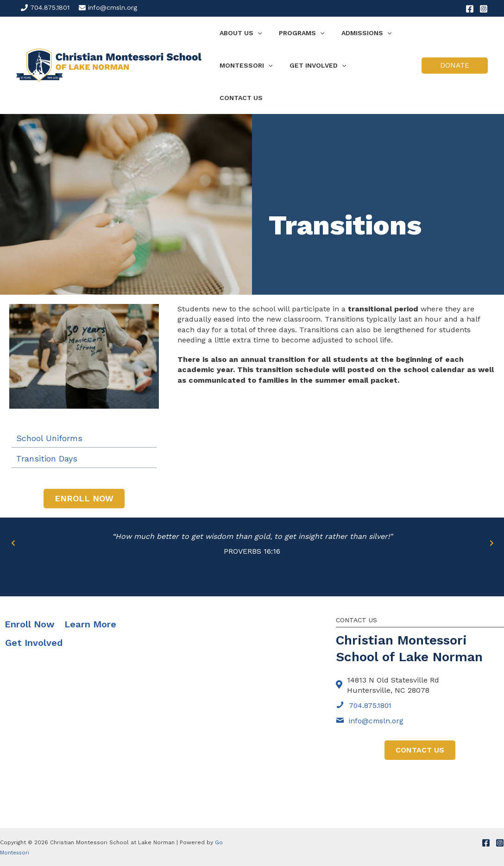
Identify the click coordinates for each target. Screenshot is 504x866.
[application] (255, 33)
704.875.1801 (50, 7)
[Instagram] (484, 9)
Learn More (90, 592)
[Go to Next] (491, 510)
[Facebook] (470, 9)
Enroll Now (30, 592)
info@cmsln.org (113, 7)
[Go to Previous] (13, 510)
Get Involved (34, 610)
